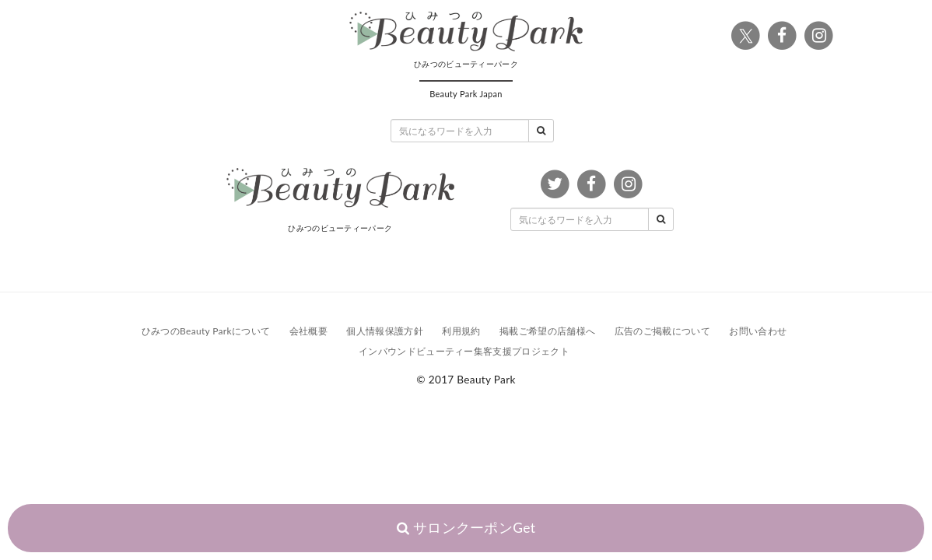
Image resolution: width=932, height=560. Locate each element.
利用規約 (461, 331)
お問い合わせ (758, 331)
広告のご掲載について (662, 331)
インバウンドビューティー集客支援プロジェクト (464, 351)
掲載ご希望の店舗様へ (547, 331)
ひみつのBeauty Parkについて (206, 331)
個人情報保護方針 (385, 331)
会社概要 (308, 331)
